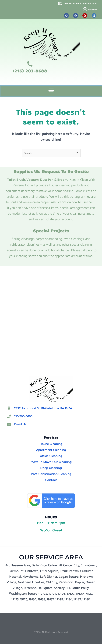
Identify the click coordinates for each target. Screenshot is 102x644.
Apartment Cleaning (51, 450)
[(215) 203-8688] (30, 64)
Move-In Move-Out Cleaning (51, 462)
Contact (51, 480)
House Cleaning (51, 444)
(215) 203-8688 (30, 71)
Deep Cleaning (51, 468)
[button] (51, 90)
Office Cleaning (51, 456)
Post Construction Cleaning (51, 474)
